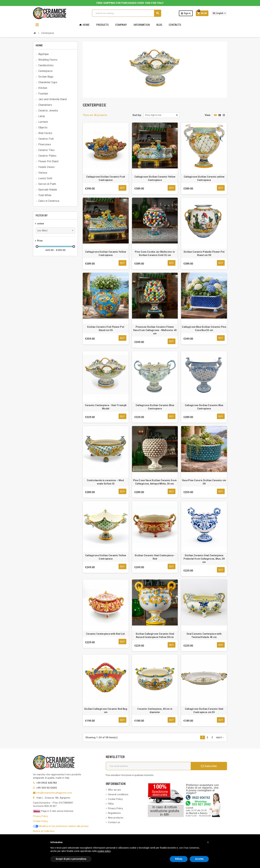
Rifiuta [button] (179, 859)
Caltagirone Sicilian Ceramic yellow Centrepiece (204, 178)
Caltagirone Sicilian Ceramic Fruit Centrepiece (106, 178)
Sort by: (137, 115)
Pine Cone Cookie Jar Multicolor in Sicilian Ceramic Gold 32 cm (155, 254)
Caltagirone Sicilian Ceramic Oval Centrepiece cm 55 (204, 711)
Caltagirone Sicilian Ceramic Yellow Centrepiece (155, 178)
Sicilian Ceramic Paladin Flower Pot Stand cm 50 (204, 254)
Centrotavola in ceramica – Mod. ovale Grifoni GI (106, 482)
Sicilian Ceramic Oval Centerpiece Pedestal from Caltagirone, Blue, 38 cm (204, 559)
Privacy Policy (40, 817)
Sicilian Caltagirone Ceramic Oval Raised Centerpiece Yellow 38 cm (155, 636)
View (208, 115)
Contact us (114, 823)
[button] (208, 842)
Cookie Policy (40, 822)
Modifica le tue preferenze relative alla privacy (61, 827)
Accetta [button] (199, 859)
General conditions (118, 795)
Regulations (114, 814)
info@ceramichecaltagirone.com (54, 794)
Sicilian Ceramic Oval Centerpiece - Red (155, 558)
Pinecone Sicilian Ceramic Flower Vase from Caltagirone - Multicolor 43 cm (155, 331)
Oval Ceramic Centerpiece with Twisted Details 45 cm (204, 636)
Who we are (114, 791)
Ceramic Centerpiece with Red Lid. (106, 634)
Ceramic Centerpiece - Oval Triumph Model (106, 407)
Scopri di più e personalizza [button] (71, 859)
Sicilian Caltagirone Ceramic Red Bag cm (106, 711)
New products (116, 819)
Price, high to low (153, 115)
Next (220, 738)
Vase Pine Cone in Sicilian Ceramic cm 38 (204, 482)
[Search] (126, 13)
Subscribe (209, 767)
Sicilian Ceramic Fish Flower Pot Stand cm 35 (106, 329)
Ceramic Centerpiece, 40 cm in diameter (155, 711)
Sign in (186, 13)
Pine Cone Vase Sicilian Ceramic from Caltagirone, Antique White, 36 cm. (155, 482)
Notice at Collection (44, 832)
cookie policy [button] (104, 851)
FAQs (111, 805)
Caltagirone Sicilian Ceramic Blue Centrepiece (155, 407)
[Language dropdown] (219, 13)
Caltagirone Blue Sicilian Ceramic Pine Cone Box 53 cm (204, 329)
